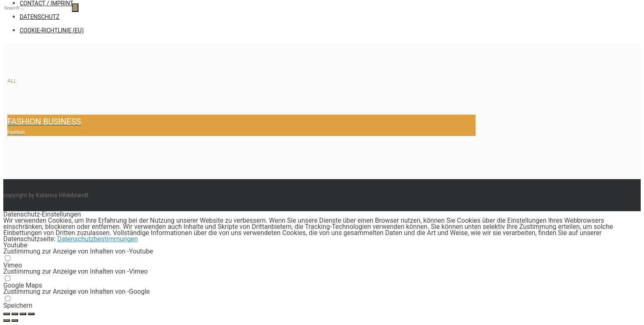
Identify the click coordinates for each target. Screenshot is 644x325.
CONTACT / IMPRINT (47, 3)
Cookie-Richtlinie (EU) (52, 30)
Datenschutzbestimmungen (97, 239)
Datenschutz (40, 17)
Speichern (18, 305)
